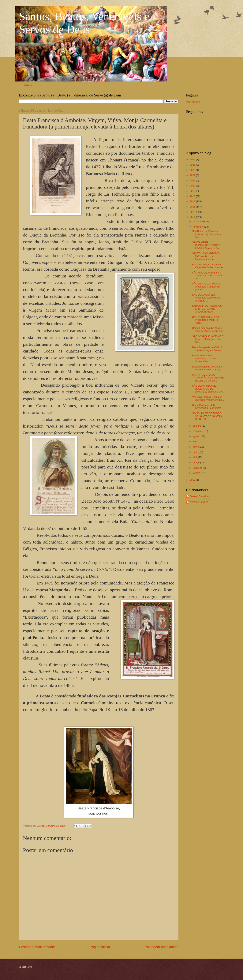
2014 (193, 217)
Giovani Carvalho (199, 496)
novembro (198, 227)
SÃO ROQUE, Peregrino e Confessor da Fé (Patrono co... (208, 276)
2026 (193, 159)
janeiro (197, 473)
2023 (193, 170)
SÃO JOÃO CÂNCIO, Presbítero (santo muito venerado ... (206, 298)
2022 (193, 175)
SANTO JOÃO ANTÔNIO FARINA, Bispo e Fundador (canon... (206, 256)
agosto (197, 436)
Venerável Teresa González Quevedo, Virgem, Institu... (208, 398)
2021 (193, 181)
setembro (198, 431)
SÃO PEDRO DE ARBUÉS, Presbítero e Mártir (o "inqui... (207, 320)
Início (28, 84)
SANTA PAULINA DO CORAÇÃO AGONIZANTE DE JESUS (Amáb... (208, 378)
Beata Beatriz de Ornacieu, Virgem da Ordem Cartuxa (208, 266)
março (196, 463)
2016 (193, 207)
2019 (193, 191)
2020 (193, 186)
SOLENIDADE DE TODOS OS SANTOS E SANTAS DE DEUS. (207, 416)
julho (196, 441)
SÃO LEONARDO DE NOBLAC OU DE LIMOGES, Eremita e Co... (208, 389)
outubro (197, 426)
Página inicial (100, 947)
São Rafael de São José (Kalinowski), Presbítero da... (206, 234)
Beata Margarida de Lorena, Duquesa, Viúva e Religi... (208, 368)
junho (196, 447)
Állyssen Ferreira (199, 502)
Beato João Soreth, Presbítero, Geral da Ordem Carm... (205, 358)
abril (195, 457)
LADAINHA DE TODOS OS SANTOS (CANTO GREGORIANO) (207, 309)
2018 (193, 196)
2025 (193, 165)
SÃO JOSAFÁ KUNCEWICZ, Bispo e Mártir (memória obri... (208, 339)
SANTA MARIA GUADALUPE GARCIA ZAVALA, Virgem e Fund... (208, 245)
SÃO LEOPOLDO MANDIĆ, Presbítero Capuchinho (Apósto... (207, 287)
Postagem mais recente (37, 947)
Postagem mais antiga (162, 947)
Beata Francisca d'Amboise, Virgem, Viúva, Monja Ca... (208, 329)
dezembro (198, 221)
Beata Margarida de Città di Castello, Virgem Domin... (207, 349)
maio (196, 452)
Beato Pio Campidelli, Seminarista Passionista (207, 407)
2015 (193, 212)
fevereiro (198, 468)
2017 (193, 201)
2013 (193, 480)
